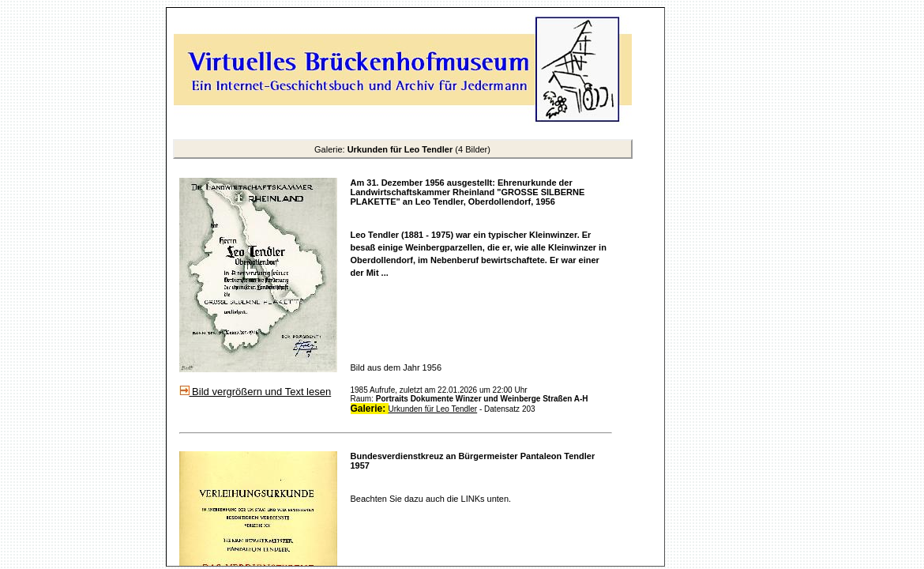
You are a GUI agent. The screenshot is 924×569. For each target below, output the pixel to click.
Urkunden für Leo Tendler (433, 409)
